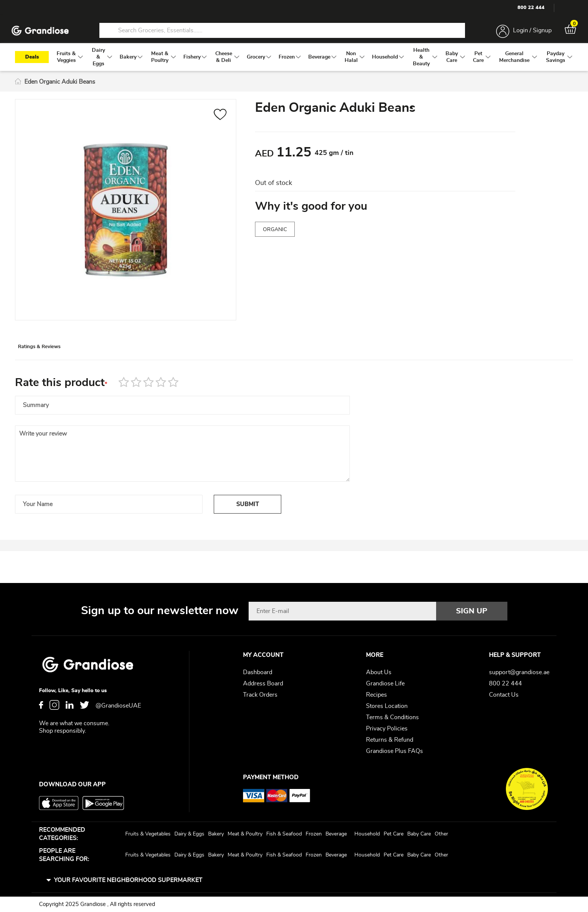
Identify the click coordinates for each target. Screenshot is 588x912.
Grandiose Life (385, 684)
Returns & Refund (390, 740)
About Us (379, 672)
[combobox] (282, 33)
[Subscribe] (472, 611)
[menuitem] (66, 64)
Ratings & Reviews (56, 358)
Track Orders (260, 695)
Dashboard (258, 672)
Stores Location (387, 706)
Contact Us (504, 695)
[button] (220, 123)
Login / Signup (527, 33)
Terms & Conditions (392, 717)
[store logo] (45, 33)
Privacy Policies (387, 729)
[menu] (294, 64)
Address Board (263, 684)
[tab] (56, 358)
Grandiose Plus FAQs (394, 751)
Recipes (376, 695)
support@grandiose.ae (519, 672)
